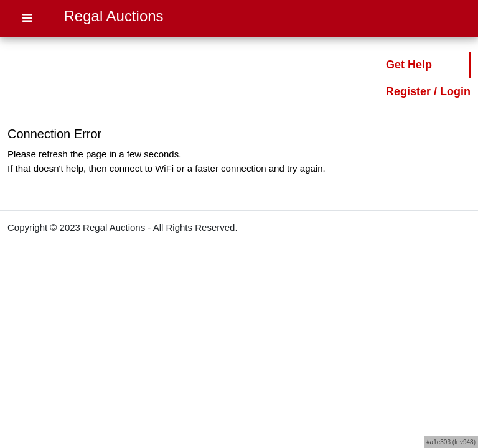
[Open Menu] (27, 18)
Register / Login (428, 91)
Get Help (409, 65)
